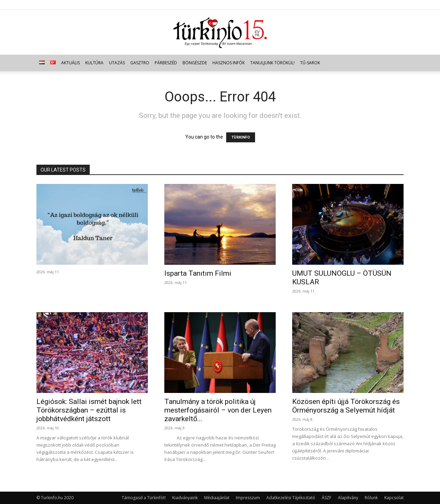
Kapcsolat (394, 498)
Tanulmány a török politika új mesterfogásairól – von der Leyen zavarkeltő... (218, 410)
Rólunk (371, 498)
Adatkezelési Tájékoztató (291, 498)
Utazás (117, 63)
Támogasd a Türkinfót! (144, 498)
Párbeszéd (166, 63)
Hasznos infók (229, 63)
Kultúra (94, 63)
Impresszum (248, 498)
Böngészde (195, 63)
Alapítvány (348, 498)
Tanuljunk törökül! (272, 63)
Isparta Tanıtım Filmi (198, 273)
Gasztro (140, 63)
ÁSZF (327, 498)
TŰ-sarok (310, 63)
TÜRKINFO (241, 137)
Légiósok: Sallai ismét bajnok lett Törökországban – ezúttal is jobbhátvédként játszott (89, 410)
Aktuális (70, 63)
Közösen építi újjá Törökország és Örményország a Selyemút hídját (346, 406)
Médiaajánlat (217, 498)
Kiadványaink (185, 498)
